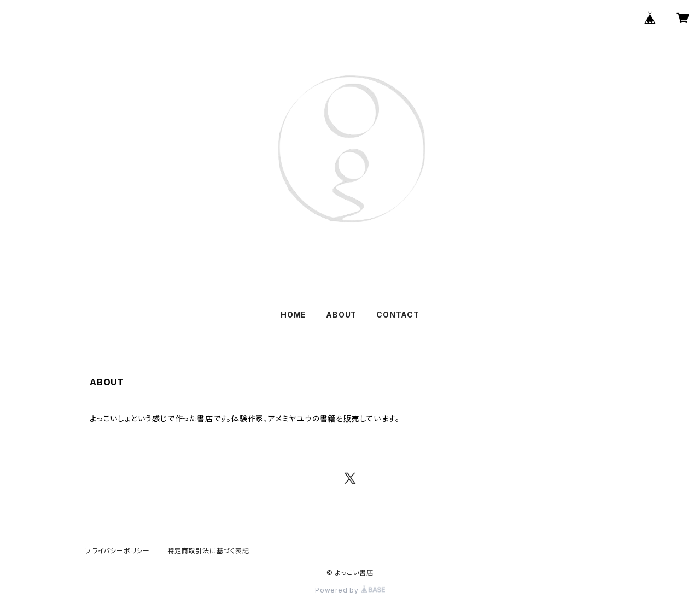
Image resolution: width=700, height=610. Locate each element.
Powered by (350, 590)
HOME (293, 315)
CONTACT (398, 315)
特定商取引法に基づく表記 (208, 551)
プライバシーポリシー (118, 551)
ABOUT (341, 315)
